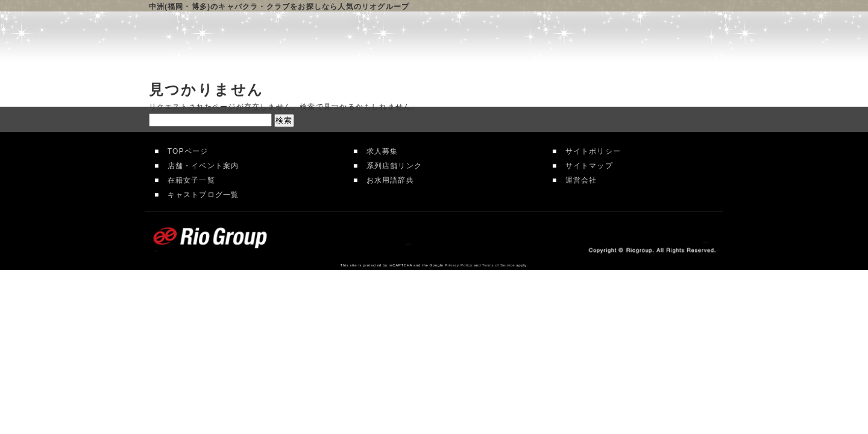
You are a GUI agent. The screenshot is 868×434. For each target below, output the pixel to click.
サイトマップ (585, 166)
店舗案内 (423, 42)
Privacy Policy (459, 265)
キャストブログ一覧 (199, 195)
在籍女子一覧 (187, 180)
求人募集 (378, 151)
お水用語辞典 (386, 180)
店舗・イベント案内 (199, 166)
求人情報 (594, 42)
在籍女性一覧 (510, 42)
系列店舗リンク (390, 166)
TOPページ (184, 151)
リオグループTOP (344, 42)
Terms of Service (498, 265)
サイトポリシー (589, 151)
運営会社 (577, 180)
